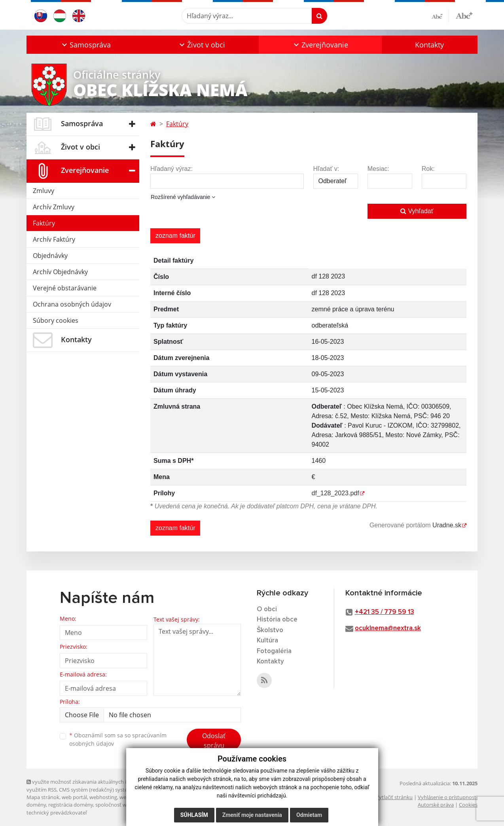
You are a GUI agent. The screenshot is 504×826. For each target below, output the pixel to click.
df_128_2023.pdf (335, 493)
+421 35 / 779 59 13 (385, 612)
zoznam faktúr (175, 236)
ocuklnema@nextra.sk (388, 628)
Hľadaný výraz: (171, 169)
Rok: (428, 169)
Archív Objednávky (60, 272)
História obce (277, 620)
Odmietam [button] (309, 815)
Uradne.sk (447, 525)
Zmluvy (44, 191)
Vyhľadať (417, 211)
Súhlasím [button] (194, 815)
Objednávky (50, 256)
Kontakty (429, 45)
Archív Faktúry (54, 239)
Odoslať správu (214, 741)
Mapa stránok (43, 797)
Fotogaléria (274, 651)
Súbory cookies (56, 320)
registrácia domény (71, 805)
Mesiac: (378, 169)
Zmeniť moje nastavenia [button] (252, 815)
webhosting (103, 797)
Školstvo (270, 630)
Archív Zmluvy (54, 207)
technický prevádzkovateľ (57, 813)
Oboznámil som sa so (118, 739)
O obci (267, 609)
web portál (74, 797)
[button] (85, 45)
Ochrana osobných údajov (72, 304)
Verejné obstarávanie (65, 288)
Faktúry (44, 223)
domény (36, 805)
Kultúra (267, 641)
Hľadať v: (326, 169)
